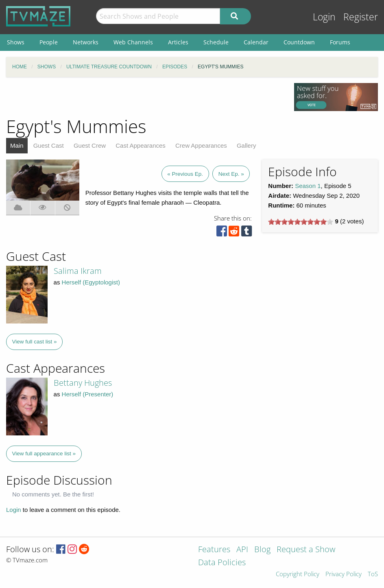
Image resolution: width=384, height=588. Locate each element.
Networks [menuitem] (86, 42)
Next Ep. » (231, 174)
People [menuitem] (49, 42)
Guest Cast (49, 145)
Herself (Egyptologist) (91, 282)
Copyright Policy (298, 574)
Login (324, 17)
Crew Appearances (201, 145)
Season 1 (308, 186)
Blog (262, 550)
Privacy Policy (344, 574)
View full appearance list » (44, 454)
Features (214, 550)
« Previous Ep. (185, 174)
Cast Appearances (141, 145)
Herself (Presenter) (88, 394)
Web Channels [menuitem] (133, 42)
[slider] (301, 222)
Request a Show (306, 550)
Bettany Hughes (83, 383)
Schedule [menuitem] (216, 42)
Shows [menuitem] (16, 42)
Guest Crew (90, 145)
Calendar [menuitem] (256, 42)
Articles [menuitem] (178, 42)
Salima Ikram (78, 271)
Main (17, 145)
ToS (373, 574)
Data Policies (222, 563)
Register (361, 17)
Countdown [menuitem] (299, 42)
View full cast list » (35, 342)
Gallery (247, 145)
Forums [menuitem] (340, 42)
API (242, 550)
